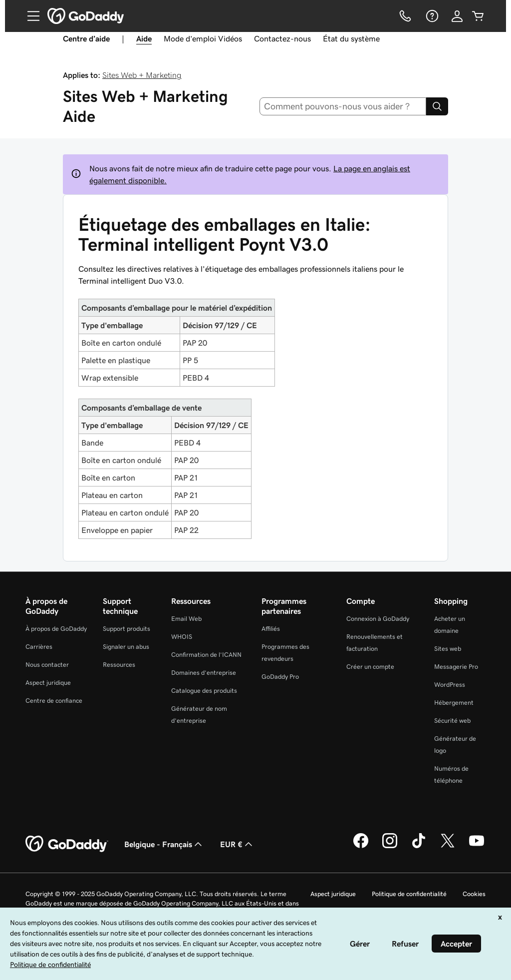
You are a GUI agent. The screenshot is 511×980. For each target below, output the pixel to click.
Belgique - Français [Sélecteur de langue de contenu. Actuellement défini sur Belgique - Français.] (164, 844)
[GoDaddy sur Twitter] (448, 847)
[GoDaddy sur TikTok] (419, 847)
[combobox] (343, 106)
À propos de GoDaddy (56, 629)
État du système (351, 38)
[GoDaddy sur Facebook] (361, 847)
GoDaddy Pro (280, 677)
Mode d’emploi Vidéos (203, 38)
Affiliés (271, 629)
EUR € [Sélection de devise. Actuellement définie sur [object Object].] (237, 844)
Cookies (474, 894)
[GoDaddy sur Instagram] (390, 847)
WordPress (450, 685)
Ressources (119, 665)
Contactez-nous (282, 38)
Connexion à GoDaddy (378, 619)
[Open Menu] (29, 16)
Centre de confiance (54, 701)
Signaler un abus (126, 647)
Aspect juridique (48, 683)
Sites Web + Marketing (142, 75)
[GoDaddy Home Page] (67, 844)
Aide (144, 38)
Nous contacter (47, 665)
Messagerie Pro (456, 667)
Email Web (186, 619)
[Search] (437, 106)
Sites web (448, 649)
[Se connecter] (457, 16)
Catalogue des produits (204, 691)
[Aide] (431, 16)
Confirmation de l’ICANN (206, 655)
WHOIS (182, 637)
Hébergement (454, 703)
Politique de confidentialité (409, 894)
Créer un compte (370, 667)
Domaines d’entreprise (204, 673)
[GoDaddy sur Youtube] (477, 847)
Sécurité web (452, 721)
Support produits (127, 629)
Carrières (39, 647)
